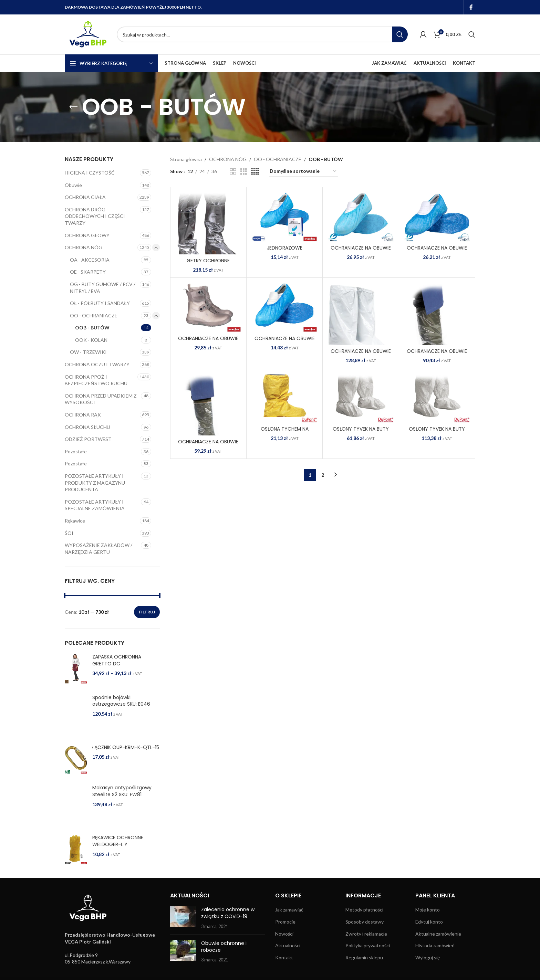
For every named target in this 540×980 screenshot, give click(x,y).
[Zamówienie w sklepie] (303, 172)
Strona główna (186, 159)
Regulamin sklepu (364, 957)
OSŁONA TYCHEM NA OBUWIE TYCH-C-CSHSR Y (285, 432)
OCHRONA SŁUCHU (87, 427)
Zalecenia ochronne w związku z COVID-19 (228, 913)
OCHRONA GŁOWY (87, 235)
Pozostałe (76, 451)
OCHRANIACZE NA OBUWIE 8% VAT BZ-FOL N (437, 251)
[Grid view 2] (233, 172)
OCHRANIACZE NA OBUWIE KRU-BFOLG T (208, 445)
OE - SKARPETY (88, 272)
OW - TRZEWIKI (88, 352)
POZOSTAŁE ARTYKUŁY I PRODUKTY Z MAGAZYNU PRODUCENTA (95, 483)
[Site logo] (87, 34)
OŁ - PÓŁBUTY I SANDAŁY (100, 303)
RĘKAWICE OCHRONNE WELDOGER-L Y (118, 841)
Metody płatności (364, 910)
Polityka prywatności (368, 945)
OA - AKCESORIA (90, 260)
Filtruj (147, 612)
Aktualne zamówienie (438, 934)
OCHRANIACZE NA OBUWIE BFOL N (285, 342)
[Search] (262, 34)
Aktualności (288, 945)
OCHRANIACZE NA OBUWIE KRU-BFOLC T (437, 355)
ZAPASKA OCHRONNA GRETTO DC (117, 660)
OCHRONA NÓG (84, 247)
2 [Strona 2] (323, 475)
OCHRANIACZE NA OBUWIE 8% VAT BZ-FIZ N (361, 251)
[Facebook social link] (471, 7)
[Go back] (73, 107)
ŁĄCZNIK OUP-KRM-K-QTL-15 (126, 747)
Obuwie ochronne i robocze (224, 947)
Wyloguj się (428, 957)
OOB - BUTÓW (92, 328)
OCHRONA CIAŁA (85, 197)
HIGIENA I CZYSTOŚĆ (90, 173)
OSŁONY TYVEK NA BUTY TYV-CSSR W (437, 432)
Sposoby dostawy (365, 922)
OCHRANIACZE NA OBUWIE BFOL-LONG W (361, 355)
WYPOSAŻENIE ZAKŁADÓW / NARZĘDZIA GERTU (98, 549)
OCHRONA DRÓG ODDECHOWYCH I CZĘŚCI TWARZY (95, 216)
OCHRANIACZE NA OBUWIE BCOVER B (208, 342)
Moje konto (428, 910)
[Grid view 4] (255, 172)
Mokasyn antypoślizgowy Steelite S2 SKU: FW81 (122, 791)
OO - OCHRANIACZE (94, 315)
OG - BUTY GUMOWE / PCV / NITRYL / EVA (103, 288)
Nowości (284, 934)
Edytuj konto (429, 922)
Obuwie (73, 185)
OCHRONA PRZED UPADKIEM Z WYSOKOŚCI (101, 399)
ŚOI (69, 533)
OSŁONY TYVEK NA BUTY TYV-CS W (361, 432)
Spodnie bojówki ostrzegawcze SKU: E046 (121, 701)
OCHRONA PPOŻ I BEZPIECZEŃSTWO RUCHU (96, 380)
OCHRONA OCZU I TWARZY (97, 364)
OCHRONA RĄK (83, 415)
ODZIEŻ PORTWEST (88, 439)
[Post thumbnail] (183, 918)
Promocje (285, 922)
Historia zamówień (435, 945)
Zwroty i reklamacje (366, 934)
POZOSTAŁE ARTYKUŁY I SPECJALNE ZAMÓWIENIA (95, 505)
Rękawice (75, 521)
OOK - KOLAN (91, 340)
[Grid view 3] (244, 172)
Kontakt (284, 957)
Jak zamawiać (289, 910)
